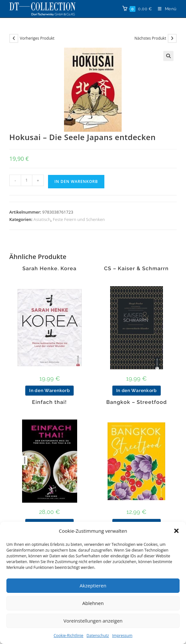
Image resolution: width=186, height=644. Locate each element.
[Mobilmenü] (165, 9)
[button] (176, 531)
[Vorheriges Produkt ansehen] (14, 38)
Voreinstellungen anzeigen (93, 621)
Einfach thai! (49, 402)
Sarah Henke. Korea (49, 269)
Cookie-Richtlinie (68, 636)
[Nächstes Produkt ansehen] (172, 38)
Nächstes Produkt (150, 38)
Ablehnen (93, 603)
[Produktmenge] (27, 180)
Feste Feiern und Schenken (79, 219)
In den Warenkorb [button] (49, 390)
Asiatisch (42, 219)
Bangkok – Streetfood (137, 402)
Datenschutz (98, 636)
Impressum (122, 636)
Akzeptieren (93, 585)
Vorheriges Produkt (37, 38)
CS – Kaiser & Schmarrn (136, 269)
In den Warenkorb (76, 181)
